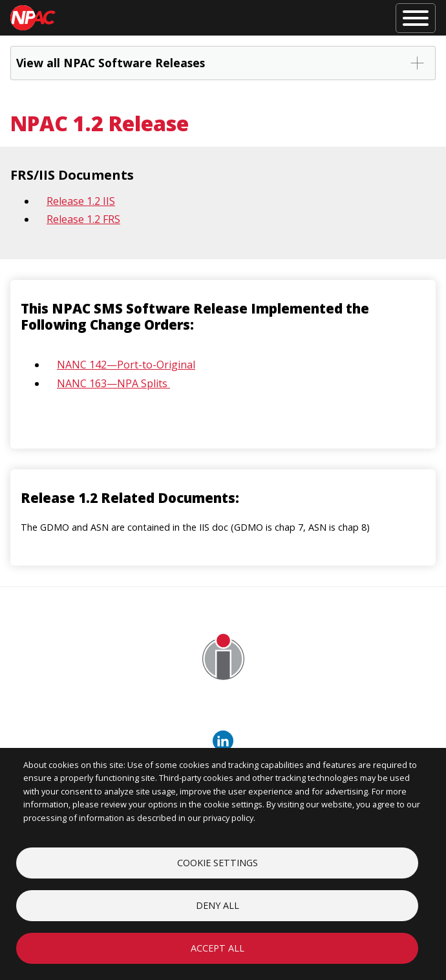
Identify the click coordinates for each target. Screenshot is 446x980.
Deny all (218, 905)
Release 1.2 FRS (83, 219)
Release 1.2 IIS (81, 201)
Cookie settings (218, 863)
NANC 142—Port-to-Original (126, 365)
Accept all (218, 948)
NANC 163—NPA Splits (113, 383)
